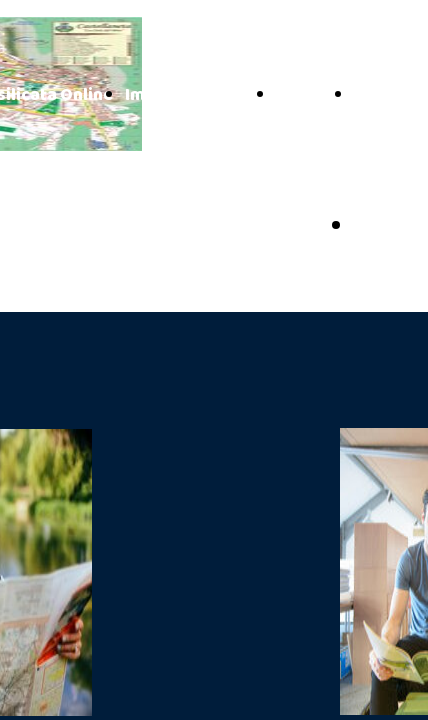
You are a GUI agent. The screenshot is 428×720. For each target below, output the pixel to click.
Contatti (309, 95)
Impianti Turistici (194, 95)
